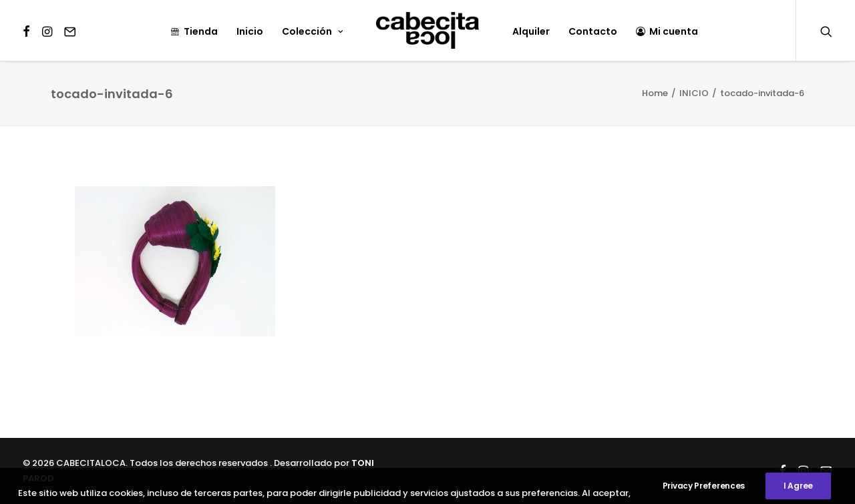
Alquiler (531, 31)
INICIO (694, 93)
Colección (312, 31)
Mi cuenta (667, 31)
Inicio (250, 31)
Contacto (593, 31)
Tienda (194, 31)
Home (655, 93)
